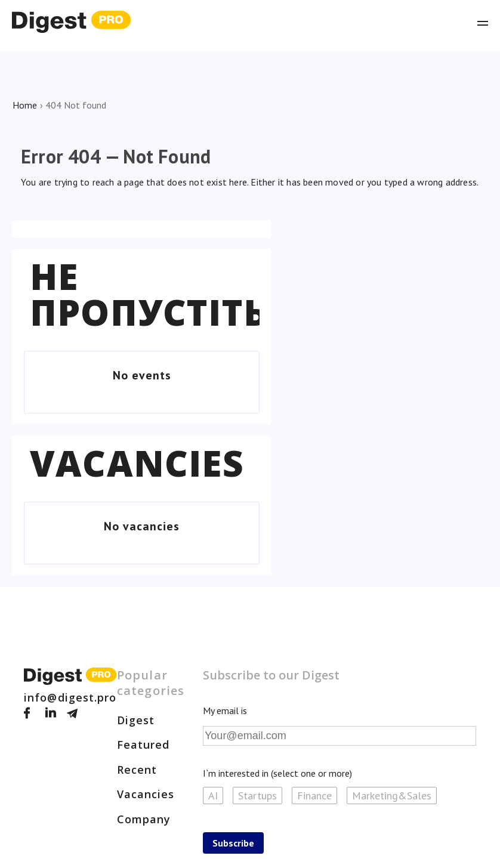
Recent (137, 770)
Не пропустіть (149, 294)
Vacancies (137, 463)
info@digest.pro (70, 697)
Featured (143, 745)
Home (25, 105)
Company (144, 819)
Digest (136, 720)
